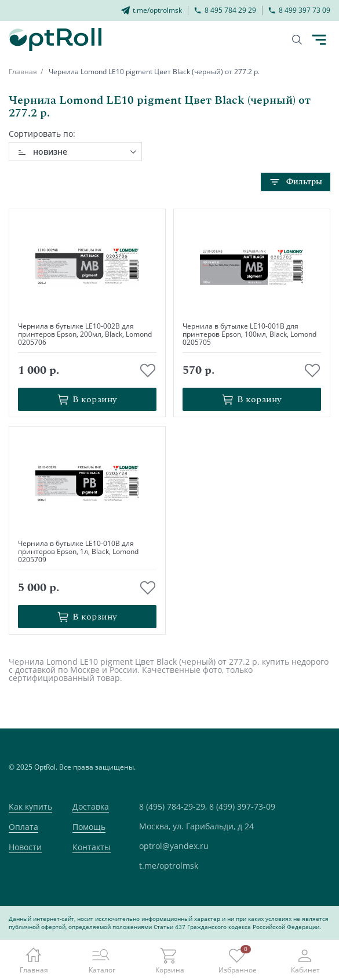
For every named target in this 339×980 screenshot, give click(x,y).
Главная (23, 72)
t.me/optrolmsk (169, 866)
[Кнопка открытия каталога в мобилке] (319, 40)
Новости (25, 847)
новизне (50, 152)
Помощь (89, 827)
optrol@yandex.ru (174, 846)
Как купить (30, 806)
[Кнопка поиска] (297, 40)
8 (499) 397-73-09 (242, 806)
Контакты (92, 847)
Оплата (23, 827)
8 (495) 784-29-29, (173, 806)
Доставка (91, 806)
